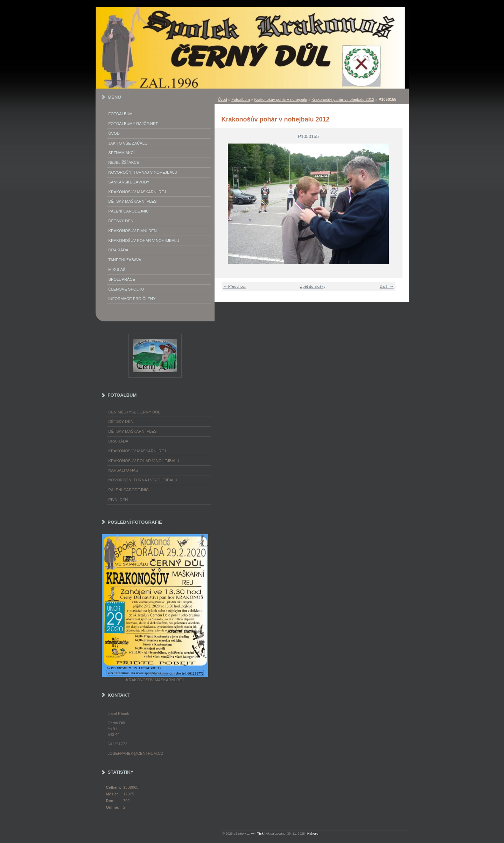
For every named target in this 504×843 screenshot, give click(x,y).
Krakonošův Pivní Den (133, 231)
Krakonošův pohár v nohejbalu (281, 99)
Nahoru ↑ (314, 834)
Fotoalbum (241, 99)
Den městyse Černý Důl (134, 412)
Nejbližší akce (124, 162)
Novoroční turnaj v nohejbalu (143, 172)
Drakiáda (118, 250)
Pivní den (118, 500)
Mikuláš (117, 270)
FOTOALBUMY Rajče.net (133, 124)
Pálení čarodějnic (129, 490)
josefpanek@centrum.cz (135, 753)
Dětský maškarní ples (133, 201)
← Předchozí (235, 286)
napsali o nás (123, 470)
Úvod (223, 99)
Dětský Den (121, 221)
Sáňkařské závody (129, 182)
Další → (387, 286)
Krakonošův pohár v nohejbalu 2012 (343, 99)
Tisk (260, 834)
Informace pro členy (132, 299)
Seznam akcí (122, 153)
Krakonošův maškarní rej (137, 192)
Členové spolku (126, 289)
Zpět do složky (313, 286)
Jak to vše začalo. (129, 143)
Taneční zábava (125, 260)
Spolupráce (122, 279)
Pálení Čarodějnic (129, 211)
